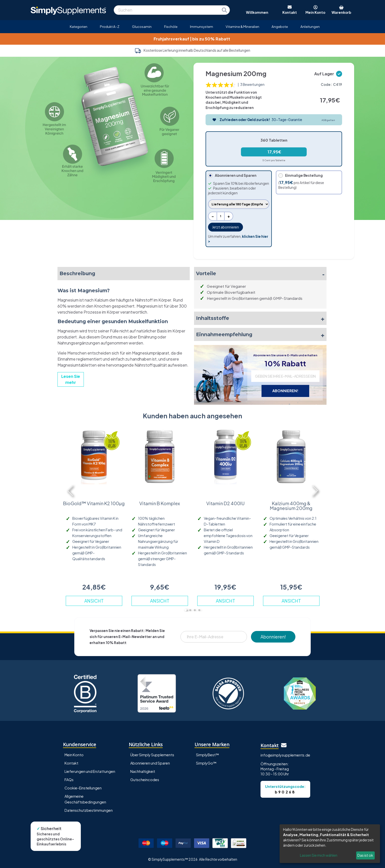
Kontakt (71, 763)
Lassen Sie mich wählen (319, 855)
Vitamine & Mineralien (242, 26)
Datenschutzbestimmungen (89, 810)
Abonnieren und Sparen (150, 763)
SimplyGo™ (206, 763)
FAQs (69, 780)
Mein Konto (74, 755)
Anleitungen (310, 26)
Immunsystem (202, 26)
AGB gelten (328, 120)
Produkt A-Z (110, 26)
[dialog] (330, 844)
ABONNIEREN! (285, 391)
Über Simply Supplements (152, 755)
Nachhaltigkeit (143, 771)
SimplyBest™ (208, 755)
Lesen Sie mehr (71, 379)
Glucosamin (142, 26)
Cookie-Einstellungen (83, 788)
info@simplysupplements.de (285, 755)
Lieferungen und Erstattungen (90, 771)
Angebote (280, 26)
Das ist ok (365, 855)
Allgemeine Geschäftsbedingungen (85, 799)
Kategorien (79, 26)
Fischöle (171, 26)
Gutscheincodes (145, 780)
